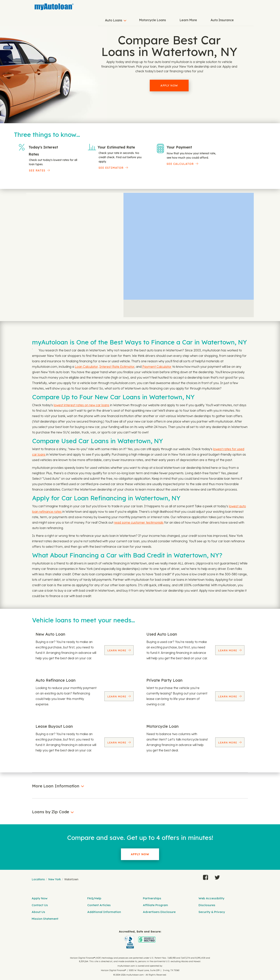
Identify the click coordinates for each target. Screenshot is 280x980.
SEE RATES (37, 170)
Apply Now (169, 86)
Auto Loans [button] (114, 20)
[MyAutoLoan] (54, 7)
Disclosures (207, 905)
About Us (38, 912)
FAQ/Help (94, 898)
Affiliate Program (155, 905)
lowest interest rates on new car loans (81, 405)
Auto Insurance (222, 20)
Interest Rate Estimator (117, 367)
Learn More (188, 20)
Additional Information (104, 912)
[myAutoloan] (140, 939)
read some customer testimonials (139, 522)
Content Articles (99, 905)
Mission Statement (45, 919)
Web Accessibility (211, 898)
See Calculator (180, 164)
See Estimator (111, 168)
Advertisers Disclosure (159, 912)
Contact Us (40, 905)
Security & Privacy (212, 912)
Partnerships (152, 898)
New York (55, 879)
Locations (38, 879)
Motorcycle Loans (152, 20)
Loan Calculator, (87, 367)
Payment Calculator (157, 367)
